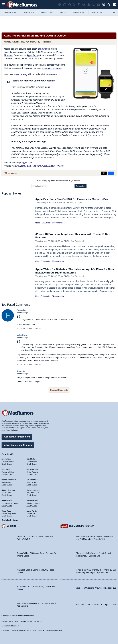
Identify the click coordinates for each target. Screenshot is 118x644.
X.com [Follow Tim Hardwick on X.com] (35, 485)
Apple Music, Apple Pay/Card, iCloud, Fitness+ (42, 166)
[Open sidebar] (115, 5)
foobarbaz (22, 310)
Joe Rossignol (47, 42)
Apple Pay (32, 55)
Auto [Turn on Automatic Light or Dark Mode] (49, 630)
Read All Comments (59, 390)
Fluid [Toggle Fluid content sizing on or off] (35, 630)
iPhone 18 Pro (11, 12)
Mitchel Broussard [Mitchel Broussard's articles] (9, 480)
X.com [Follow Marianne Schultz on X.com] (35, 495)
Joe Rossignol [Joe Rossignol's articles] (32, 469)
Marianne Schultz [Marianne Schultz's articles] (33, 490)
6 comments (57, 223)
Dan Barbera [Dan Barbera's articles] (7, 500)
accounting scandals (52, 68)
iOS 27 (63, 12)
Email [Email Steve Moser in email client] (4, 516)
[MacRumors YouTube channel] (84, 5)
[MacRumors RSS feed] (94, 5)
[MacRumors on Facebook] (70, 5)
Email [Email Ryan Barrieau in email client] (29, 506)
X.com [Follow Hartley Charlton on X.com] (10, 495)
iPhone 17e (97, 12)
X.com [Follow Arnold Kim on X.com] (10, 464)
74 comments (58, 296)
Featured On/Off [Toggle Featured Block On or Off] (9, 630)
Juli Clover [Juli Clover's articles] (6, 469)
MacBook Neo (79, 12)
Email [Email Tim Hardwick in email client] (29, 485)
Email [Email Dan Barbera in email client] (4, 506)
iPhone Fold (29, 12)
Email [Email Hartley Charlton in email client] (4, 495)
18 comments (11, 173)
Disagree (37, 328)
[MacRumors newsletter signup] (98, 5)
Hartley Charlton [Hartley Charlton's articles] (8, 490)
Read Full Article (43, 223)
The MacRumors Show (81, 526)
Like (31, 328)
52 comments (58, 261)
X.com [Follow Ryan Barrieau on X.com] (35, 506)
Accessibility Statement (10, 626)
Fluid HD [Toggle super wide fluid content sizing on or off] (42, 630)
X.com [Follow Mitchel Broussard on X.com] (10, 485)
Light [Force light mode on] (54, 630)
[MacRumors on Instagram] (65, 5)
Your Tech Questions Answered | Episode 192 (96, 588)
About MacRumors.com (17, 437)
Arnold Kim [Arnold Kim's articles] (6, 459)
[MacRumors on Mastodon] (79, 5)
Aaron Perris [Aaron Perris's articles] (32, 511)
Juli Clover (78, 203)
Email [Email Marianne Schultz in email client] (29, 495)
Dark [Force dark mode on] (59, 630)
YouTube (12, 526)
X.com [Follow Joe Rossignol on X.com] (35, 474)
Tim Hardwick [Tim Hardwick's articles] (32, 480)
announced (43, 49)
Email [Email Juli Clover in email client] (4, 474)
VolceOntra (22, 335)
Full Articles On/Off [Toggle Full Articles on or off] (24, 630)
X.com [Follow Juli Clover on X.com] (10, 474)
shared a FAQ (20, 74)
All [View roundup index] (114, 12)
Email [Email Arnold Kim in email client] (4, 464)
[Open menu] (3, 5)
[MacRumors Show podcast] (60, 5)
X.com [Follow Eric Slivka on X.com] (35, 464)
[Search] (110, 5)
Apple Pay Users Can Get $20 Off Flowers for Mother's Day (72, 199)
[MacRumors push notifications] (89, 5)
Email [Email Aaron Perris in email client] (29, 516)
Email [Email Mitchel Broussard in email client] (4, 485)
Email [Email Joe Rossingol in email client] (29, 474)
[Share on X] (104, 173)
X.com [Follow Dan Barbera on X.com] (10, 506)
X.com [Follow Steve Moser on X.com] (10, 516)
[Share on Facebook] (111, 173)
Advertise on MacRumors (18, 445)
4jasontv (21, 371)
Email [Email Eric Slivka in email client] (29, 464)
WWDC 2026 (47, 12)
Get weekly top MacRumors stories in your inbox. (59, 181)
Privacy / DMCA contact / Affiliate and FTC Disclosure (22, 621)
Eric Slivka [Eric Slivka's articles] (31, 459)
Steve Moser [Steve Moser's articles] (7, 511)
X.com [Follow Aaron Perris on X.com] (35, 516)
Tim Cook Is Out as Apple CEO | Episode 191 (96, 605)
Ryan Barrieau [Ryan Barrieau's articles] (32, 500)
